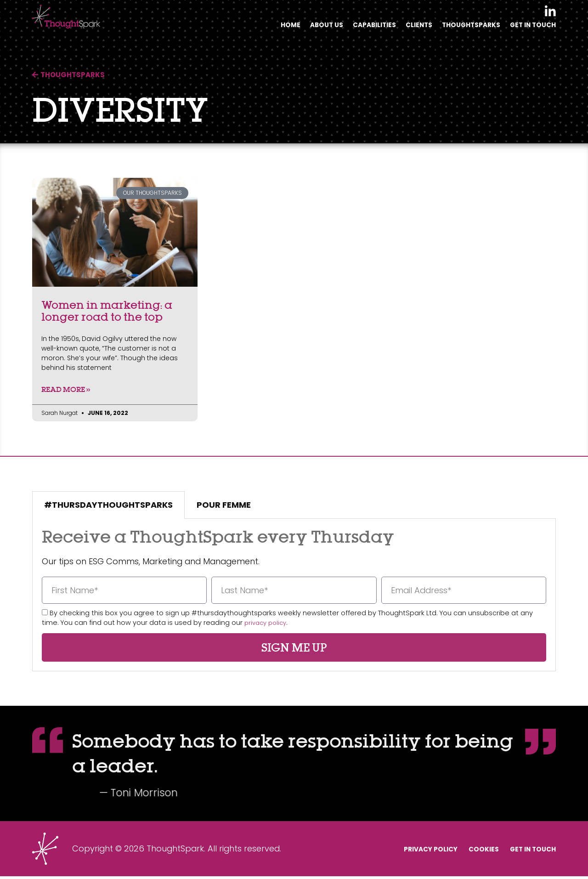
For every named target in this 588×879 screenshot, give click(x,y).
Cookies (466, 851)
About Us (303, 28)
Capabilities (356, 28)
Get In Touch (530, 28)
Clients (405, 28)
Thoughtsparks (462, 28)
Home (265, 28)
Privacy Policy (401, 851)
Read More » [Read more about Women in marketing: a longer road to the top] (66, 391)
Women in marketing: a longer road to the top (107, 311)
